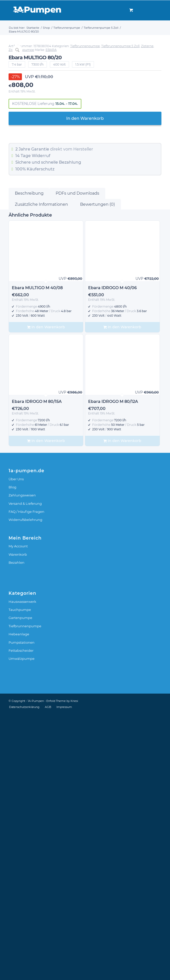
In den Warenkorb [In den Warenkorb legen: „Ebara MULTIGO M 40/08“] (46, 594)
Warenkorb (18, 821)
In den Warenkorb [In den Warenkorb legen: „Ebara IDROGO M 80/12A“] (122, 708)
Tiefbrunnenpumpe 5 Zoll (120, 313)
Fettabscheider (21, 917)
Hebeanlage (19, 901)
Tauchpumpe (20, 877)
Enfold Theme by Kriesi (62, 968)
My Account (18, 813)
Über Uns (16, 746)
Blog (12, 754)
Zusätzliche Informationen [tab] (41, 471)
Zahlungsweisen (22, 762)
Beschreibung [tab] (29, 460)
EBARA (51, 317)
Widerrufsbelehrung (25, 787)
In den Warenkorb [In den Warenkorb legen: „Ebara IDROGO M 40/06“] (122, 594)
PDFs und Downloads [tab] (77, 460)
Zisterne (147, 313)
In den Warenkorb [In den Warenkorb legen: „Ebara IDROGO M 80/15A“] (46, 708)
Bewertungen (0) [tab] (97, 471)
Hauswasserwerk (22, 868)
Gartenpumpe (20, 885)
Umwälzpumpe (22, 926)
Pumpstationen (22, 909)
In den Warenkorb (85, 385)
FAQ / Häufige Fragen (26, 779)
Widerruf (41, 423)
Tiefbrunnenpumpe (85, 313)
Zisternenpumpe (21, 317)
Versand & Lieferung (25, 770)
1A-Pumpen (36, 968)
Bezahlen (16, 829)
